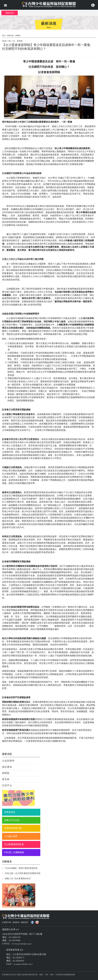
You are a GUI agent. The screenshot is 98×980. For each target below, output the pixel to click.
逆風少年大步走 (12, 820)
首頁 (4, 36)
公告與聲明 (8, 761)
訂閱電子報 (6, 922)
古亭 (17, 930)
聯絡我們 (25, 922)
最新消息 (10, 36)
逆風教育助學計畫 (13, 828)
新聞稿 (18, 36)
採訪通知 (7, 767)
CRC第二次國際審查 (14, 852)
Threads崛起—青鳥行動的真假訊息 (21, 868)
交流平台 (7, 785)
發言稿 (6, 779)
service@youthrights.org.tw (22, 944)
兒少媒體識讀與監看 (14, 844)
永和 (21, 950)
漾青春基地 (10, 812)
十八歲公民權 (11, 836)
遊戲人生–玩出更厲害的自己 (18, 878)
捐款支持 (10, 13)
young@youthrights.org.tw (23, 964)
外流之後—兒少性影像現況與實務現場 (23, 873)
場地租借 (16, 922)
